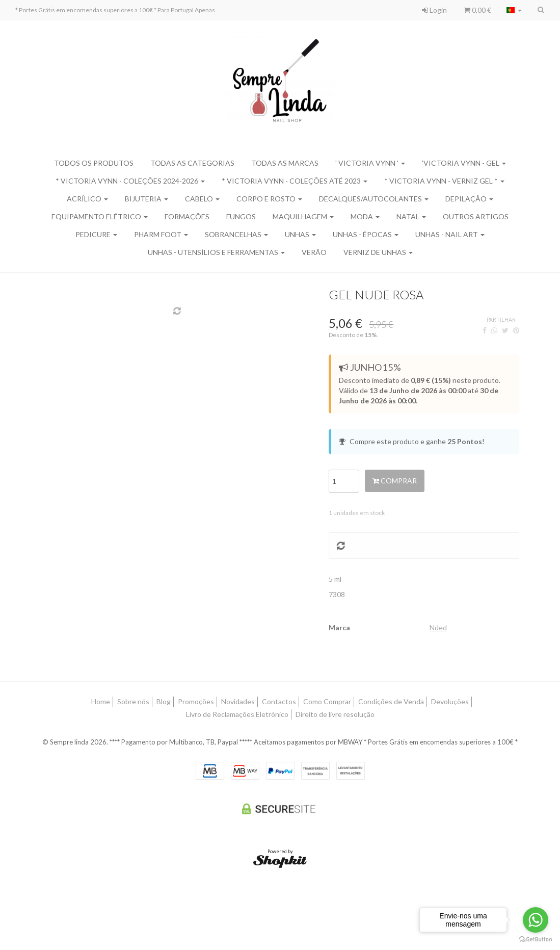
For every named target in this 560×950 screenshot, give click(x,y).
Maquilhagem (303, 216)
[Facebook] (485, 330)
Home (101, 701)
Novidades (238, 701)
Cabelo (202, 199)
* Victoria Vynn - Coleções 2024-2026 (130, 181)
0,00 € (477, 10)
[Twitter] (505, 330)
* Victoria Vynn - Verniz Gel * (444, 181)
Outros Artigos (476, 216)
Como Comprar (327, 701)
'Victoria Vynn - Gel (464, 163)
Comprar (395, 481)
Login (434, 10)
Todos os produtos (94, 163)
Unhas (300, 234)
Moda (365, 216)
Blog (164, 701)
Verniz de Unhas (378, 252)
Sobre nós (133, 701)
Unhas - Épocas (366, 234)
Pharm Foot (161, 234)
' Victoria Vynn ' (370, 163)
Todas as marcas (285, 163)
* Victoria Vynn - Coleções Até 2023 (295, 181)
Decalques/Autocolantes (374, 199)
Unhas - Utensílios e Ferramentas (216, 252)
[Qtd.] (344, 481)
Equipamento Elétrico (100, 216)
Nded (438, 627)
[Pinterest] (516, 330)
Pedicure (96, 234)
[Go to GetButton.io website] (536, 940)
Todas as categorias (192, 163)
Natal (411, 216)
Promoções (196, 701)
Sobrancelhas (236, 234)
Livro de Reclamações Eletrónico (237, 714)
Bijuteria (146, 199)
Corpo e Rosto (269, 199)
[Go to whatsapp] (536, 920)
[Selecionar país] (514, 10)
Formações (187, 216)
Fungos (241, 216)
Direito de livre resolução (335, 714)
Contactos (279, 701)
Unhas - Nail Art (450, 234)
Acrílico (87, 199)
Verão (314, 252)
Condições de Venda (391, 701)
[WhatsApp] (494, 330)
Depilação (469, 199)
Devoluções (450, 701)
